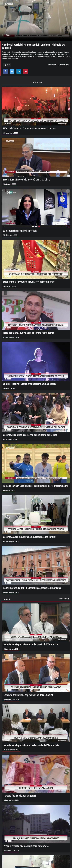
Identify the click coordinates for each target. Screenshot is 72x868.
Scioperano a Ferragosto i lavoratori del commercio (29, 282)
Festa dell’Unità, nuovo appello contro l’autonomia (28, 333)
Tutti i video (64, 599)
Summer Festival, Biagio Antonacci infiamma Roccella (30, 384)
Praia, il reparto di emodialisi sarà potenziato (26, 846)
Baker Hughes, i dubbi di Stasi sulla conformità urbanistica (32, 588)
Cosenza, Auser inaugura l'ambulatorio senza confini (29, 537)
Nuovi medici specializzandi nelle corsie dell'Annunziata (31, 644)
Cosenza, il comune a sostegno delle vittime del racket (30, 435)
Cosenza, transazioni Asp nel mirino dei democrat (28, 695)
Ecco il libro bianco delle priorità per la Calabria (27, 179)
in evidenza (52, 65)
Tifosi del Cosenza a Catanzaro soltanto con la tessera (30, 128)
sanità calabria (64, 65)
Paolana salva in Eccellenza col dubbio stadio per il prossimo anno (36, 486)
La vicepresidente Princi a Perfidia (20, 230)
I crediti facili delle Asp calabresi (20, 795)
